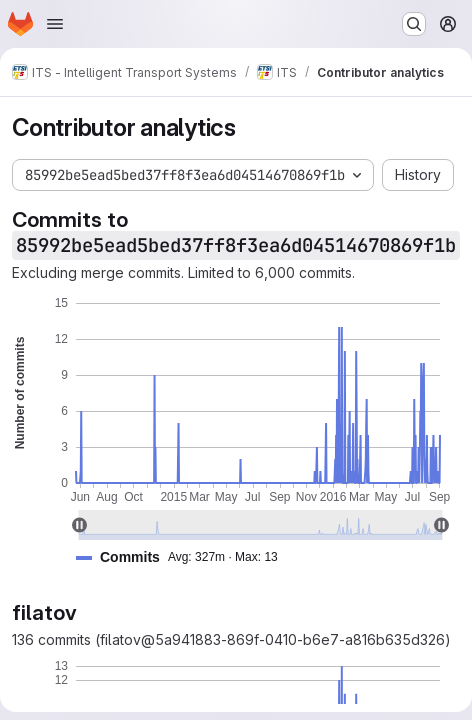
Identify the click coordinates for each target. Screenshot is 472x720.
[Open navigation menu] (55, 24)
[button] (185, 557)
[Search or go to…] (414, 24)
